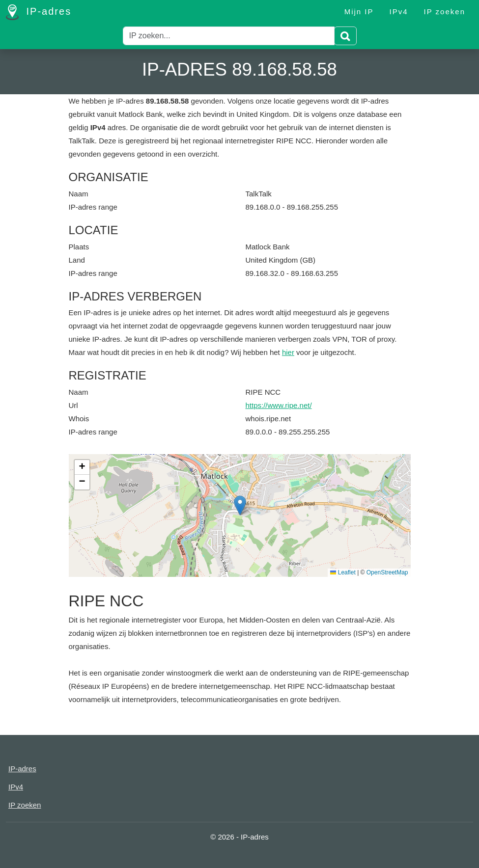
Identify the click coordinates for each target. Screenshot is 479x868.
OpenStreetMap (387, 572)
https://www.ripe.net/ (279, 405)
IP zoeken (445, 12)
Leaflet (343, 572)
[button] (240, 505)
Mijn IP (359, 12)
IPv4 (399, 12)
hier (288, 352)
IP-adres (39, 12)
